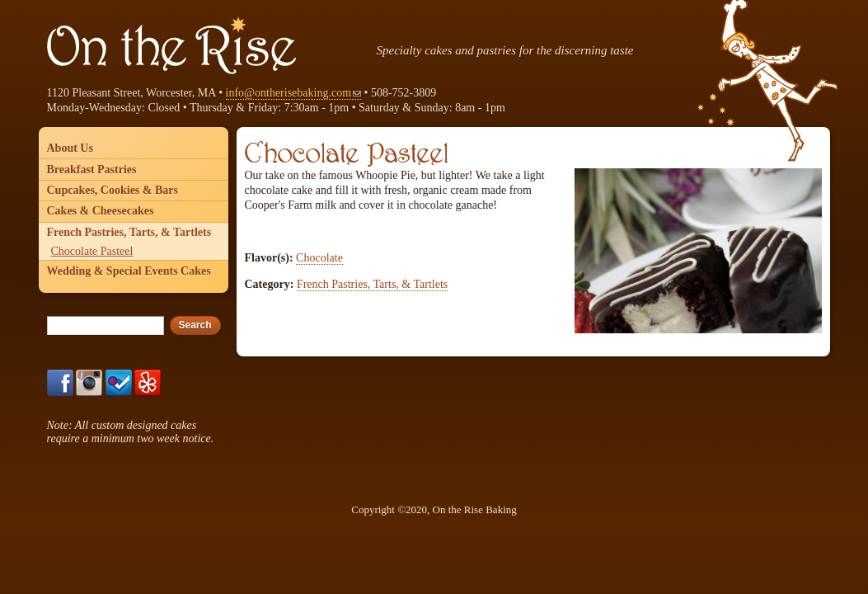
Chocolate (319, 258)
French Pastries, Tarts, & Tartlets (372, 284)
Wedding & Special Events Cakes (129, 271)
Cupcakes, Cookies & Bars (113, 190)
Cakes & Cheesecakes (101, 211)
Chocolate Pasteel (92, 251)
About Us (70, 148)
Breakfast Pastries (92, 170)
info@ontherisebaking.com (293, 93)
